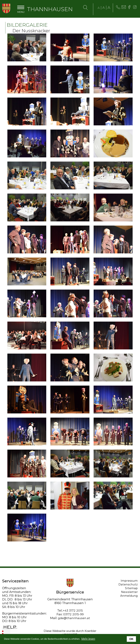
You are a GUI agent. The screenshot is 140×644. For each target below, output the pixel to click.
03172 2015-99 (73, 614)
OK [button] (131, 639)
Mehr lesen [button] (88, 639)
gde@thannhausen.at (74, 618)
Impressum (129, 581)
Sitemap (132, 588)
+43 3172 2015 (73, 611)
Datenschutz (128, 584)
